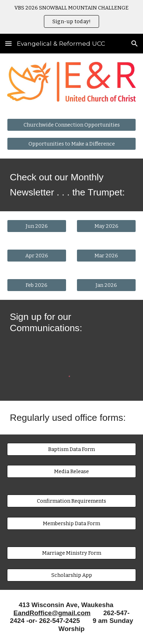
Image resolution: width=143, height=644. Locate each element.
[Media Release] (71, 472)
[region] (71, 17)
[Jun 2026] (37, 226)
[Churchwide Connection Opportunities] (71, 125)
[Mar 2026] (106, 255)
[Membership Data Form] (71, 523)
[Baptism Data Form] (71, 449)
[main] (71, 185)
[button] (8, 43)
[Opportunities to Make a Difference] (71, 144)
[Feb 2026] (37, 285)
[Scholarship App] (71, 575)
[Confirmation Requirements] (71, 501)
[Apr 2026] (37, 255)
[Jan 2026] (106, 285)
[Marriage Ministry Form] (71, 553)
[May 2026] (106, 226)
